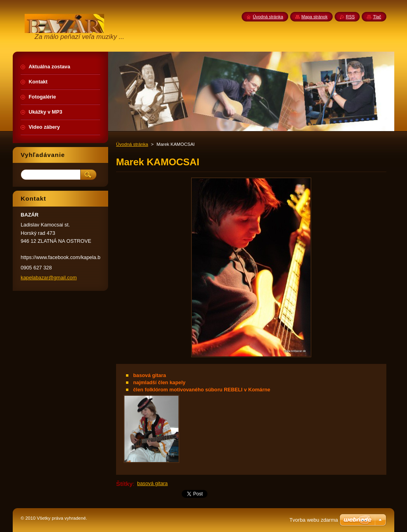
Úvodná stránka (132, 144)
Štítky (124, 484)
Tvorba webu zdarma (314, 520)
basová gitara (152, 483)
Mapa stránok (314, 17)
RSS (350, 17)
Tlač (377, 17)
